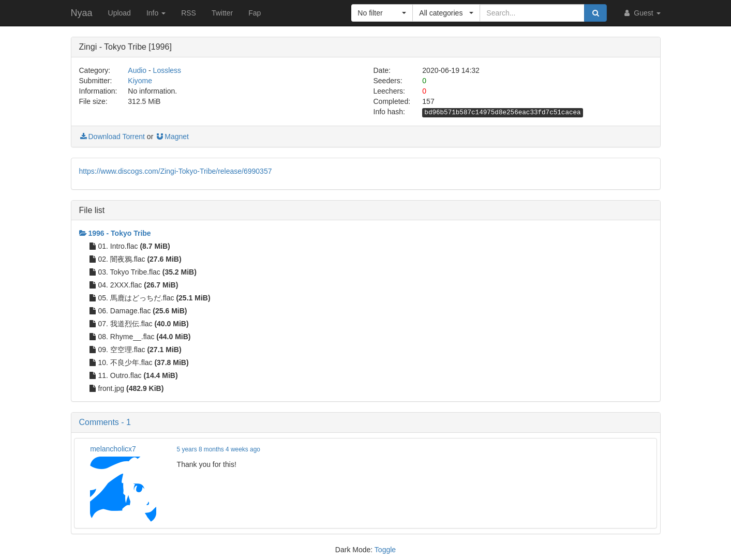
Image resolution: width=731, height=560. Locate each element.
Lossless (167, 70)
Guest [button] (641, 13)
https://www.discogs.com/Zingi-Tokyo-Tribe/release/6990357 (176, 171)
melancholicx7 (113, 449)
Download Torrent (112, 137)
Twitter (222, 13)
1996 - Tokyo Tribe (115, 233)
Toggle (385, 550)
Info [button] (156, 13)
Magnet (172, 137)
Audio (137, 70)
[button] (382, 13)
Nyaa (82, 13)
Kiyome (140, 81)
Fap (255, 13)
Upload (120, 13)
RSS (189, 13)
